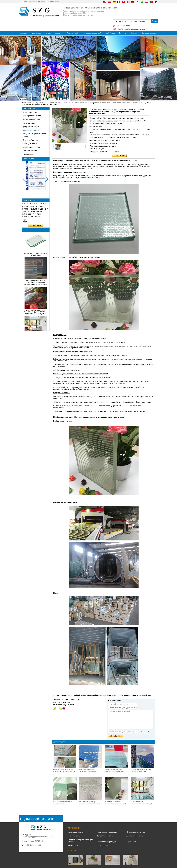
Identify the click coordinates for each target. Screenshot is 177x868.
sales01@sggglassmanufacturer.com (131, 29)
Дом (23, 103)
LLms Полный (103, 845)
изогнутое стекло (29, 123)
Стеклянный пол (61, 103)
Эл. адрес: (27, 835)
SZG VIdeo (110, 33)
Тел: (24, 845)
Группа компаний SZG (92, 33)
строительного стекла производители (121, 695)
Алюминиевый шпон (30, 151)
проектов (59, 33)
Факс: (25, 841)
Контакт (134, 33)
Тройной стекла (80, 695)
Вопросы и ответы (149, 33)
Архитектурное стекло (45, 103)
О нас (48, 33)
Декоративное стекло (31, 127)
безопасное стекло (65, 695)
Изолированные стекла (31, 119)
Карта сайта (131, 842)
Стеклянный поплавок (31, 140)
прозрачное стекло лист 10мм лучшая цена (36, 258)
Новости (123, 33)
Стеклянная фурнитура (31, 147)
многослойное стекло (96, 695)
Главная (23, 33)
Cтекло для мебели (30, 144)
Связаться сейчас (36, 225)
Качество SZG (73, 33)
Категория (31, 103)
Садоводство (28, 154)
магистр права (73, 845)
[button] (84, 99)
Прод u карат (36, 33)
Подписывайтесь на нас (38, 819)
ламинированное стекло (32, 116)
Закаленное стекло (30, 112)
